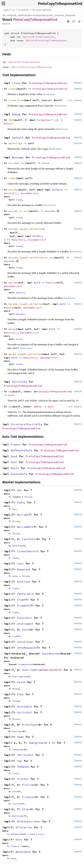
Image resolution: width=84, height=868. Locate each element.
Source (6, 24)
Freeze (16, 444)
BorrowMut (25, 527)
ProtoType (29, 725)
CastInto (29, 539)
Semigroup (36, 743)
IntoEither (25, 642)
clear (12, 178)
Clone (16, 83)
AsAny (21, 502)
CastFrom (17, 546)
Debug (16, 114)
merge (12, 329)
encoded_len (17, 163)
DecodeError (12, 286)
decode (13, 283)
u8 (52, 211)
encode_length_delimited (26, 229)
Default (18, 138)
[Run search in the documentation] (42, 10)
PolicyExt (25, 712)
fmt (11, 120)
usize (45, 163)
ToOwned (23, 767)
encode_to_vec (18, 211)
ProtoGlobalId (43, 37)
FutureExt (25, 618)
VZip (25, 809)
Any (20, 490)
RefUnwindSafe (21, 450)
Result (8, 124)
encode (13, 190)
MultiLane (18, 816)
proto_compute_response (61, 15)
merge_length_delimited (25, 354)
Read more (49, 94)
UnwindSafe (19, 474)
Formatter (44, 120)
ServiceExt (25, 755)
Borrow (22, 515)
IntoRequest (26, 648)
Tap (20, 761)
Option (27, 37)
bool (11, 395)
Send (14, 456)
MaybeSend (23, 852)
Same (20, 737)
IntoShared (50, 654)
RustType (17, 731)
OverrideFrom (32, 670)
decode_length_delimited (26, 304)
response (41, 15)
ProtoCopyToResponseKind (60, 4)
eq (10, 391)
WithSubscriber (29, 821)
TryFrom (28, 785)
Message (18, 157)
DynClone (24, 582)
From (20, 600)
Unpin (15, 468)
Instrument (25, 624)
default (14, 143)
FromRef (23, 606)
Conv (20, 564)
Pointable (25, 707)
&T (57, 670)
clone (12, 89)
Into (25, 630)
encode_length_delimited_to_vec (31, 258)
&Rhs (37, 407)
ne (10, 407)
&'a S (49, 743)
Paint (21, 682)
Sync (14, 462)
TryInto (28, 797)
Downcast (24, 569)
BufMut (57, 190)
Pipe (20, 694)
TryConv (23, 779)
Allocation (24, 827)
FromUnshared (25, 664)
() (16, 193)
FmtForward (25, 594)
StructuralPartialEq (26, 424)
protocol (30, 15)
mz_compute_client (13, 15)
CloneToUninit (28, 551)
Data (19, 840)
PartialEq (20, 382)
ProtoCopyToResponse (50, 40)
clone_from (16, 100)
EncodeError (29, 193)
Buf (36, 283)
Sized (19, 200)
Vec (47, 211)
